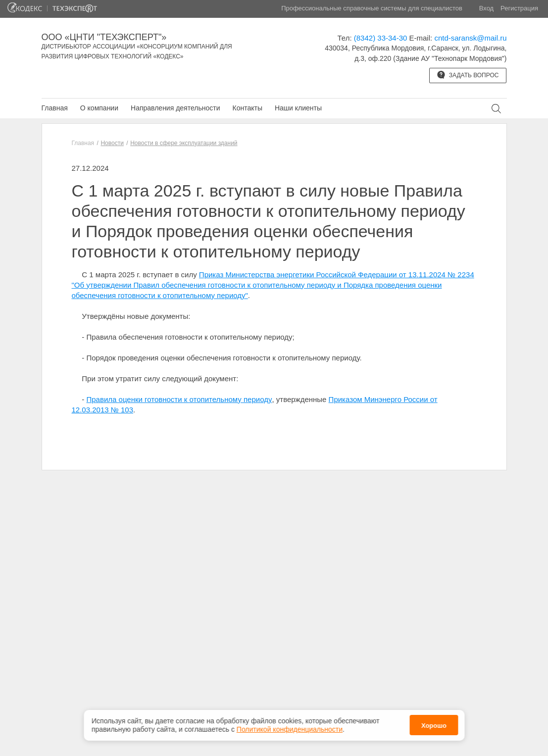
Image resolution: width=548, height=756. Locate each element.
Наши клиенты (298, 108)
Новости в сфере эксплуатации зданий (184, 143)
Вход (486, 8)
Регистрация (519, 8)
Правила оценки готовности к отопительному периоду (179, 399)
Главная (55, 108)
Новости (112, 143)
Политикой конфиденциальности (290, 726)
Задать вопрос (468, 75)
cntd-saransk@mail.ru (470, 38)
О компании (99, 108)
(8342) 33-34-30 (381, 38)
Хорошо (434, 723)
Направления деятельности (175, 108)
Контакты (247, 108)
